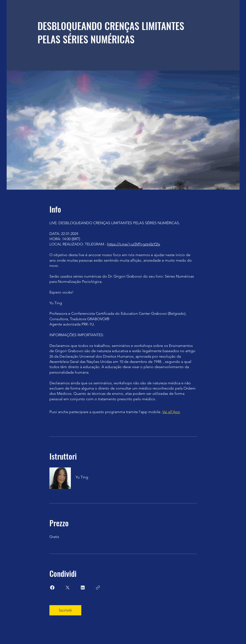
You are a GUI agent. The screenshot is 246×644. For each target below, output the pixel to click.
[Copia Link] (98, 588)
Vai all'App (171, 412)
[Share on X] (68, 588)
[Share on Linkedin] (83, 588)
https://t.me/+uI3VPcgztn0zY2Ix (134, 244)
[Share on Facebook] (52, 588)
